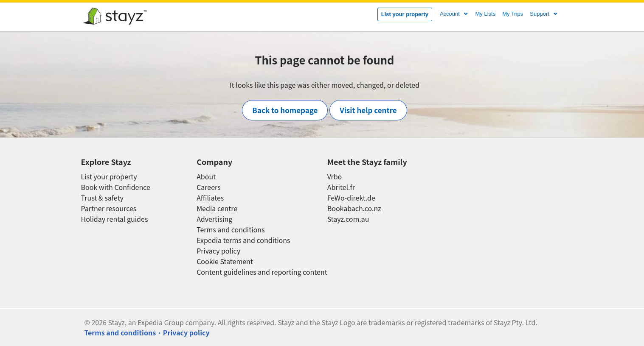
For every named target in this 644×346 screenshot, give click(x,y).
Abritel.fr (341, 187)
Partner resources (109, 208)
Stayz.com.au (348, 219)
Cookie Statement (225, 261)
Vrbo (335, 177)
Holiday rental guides (115, 219)
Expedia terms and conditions (243, 240)
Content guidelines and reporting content (262, 272)
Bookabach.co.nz (354, 208)
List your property (405, 14)
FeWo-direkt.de (351, 198)
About (206, 177)
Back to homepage (285, 110)
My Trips (513, 14)
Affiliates (210, 198)
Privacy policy (218, 251)
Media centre (217, 208)
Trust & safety (102, 198)
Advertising (214, 219)
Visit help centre (368, 110)
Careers (209, 187)
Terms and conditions (231, 230)
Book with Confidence (116, 187)
